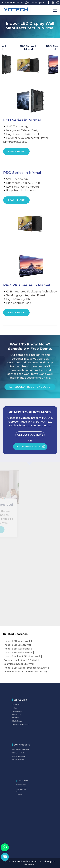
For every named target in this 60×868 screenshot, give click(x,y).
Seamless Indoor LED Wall (19, 664)
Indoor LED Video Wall (17, 641)
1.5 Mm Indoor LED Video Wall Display (26, 672)
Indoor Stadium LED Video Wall (22, 656)
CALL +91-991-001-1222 (31, 447)
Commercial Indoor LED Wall (20, 660)
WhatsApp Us (35, 2)
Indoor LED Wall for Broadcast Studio (25, 668)
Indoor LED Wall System (18, 653)
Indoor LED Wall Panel (17, 649)
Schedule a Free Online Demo (30, 388)
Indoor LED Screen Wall (18, 645)
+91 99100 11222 (13, 2)
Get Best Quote (31, 436)
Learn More (16, 152)
